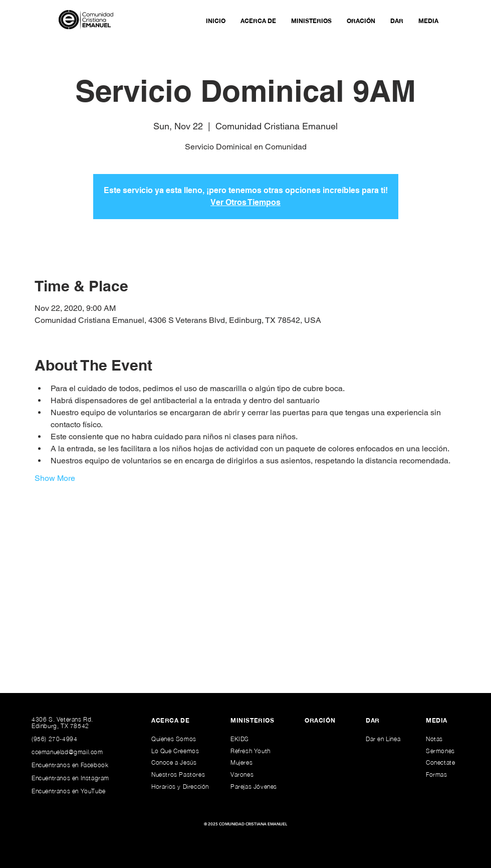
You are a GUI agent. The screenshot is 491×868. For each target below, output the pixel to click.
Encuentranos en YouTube (69, 791)
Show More (55, 478)
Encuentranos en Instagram (70, 778)
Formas (437, 774)
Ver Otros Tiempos (245, 202)
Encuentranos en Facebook (70, 765)
